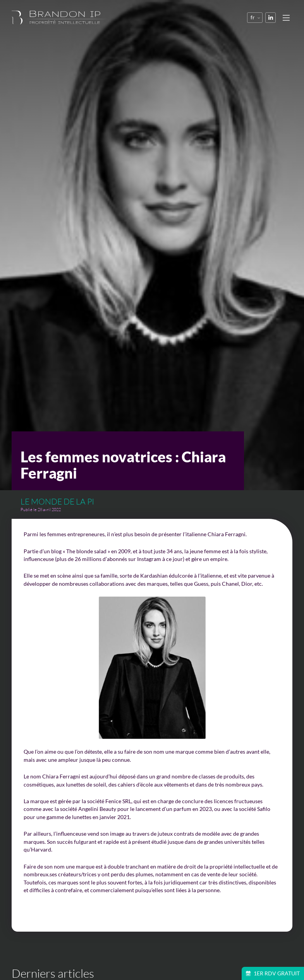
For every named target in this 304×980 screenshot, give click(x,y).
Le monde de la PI (57, 501)
